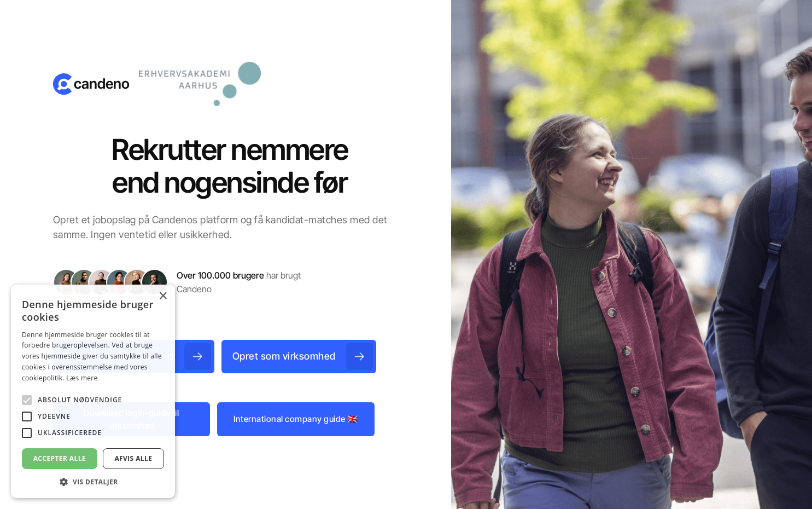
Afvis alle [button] (133, 458)
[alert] (93, 391)
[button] (93, 482)
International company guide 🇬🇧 (296, 419)
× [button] (163, 296)
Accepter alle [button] (60, 458)
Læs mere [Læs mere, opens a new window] (82, 378)
